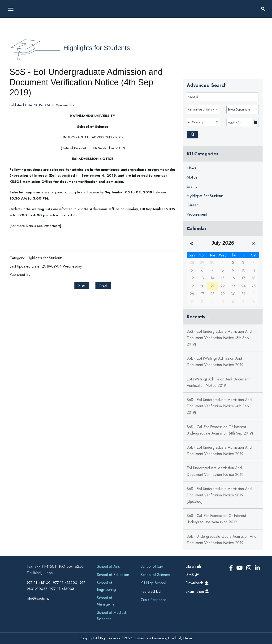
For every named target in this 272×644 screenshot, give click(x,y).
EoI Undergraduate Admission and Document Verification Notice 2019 (215, 471)
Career (192, 205)
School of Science (155, 575)
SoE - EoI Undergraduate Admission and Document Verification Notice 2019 (219, 451)
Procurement (197, 214)
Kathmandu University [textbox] (201, 110)
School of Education (113, 575)
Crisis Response (153, 600)
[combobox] (203, 110)
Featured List (151, 591)
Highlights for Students (97, 48)
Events (192, 186)
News (191, 168)
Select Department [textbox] (239, 110)
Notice (192, 177)
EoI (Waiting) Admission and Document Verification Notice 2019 (218, 382)
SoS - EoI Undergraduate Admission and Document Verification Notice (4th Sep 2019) (219, 406)
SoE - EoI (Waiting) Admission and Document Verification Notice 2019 (215, 362)
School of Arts (108, 566)
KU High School (153, 583)
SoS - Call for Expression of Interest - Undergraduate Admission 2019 (217, 519)
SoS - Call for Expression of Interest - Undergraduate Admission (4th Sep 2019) (220, 430)
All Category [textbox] (195, 122)
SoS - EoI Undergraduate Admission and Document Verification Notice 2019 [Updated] (219, 495)
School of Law (152, 566)
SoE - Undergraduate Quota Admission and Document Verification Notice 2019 (222, 540)
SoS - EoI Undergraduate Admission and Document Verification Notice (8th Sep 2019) (219, 338)
